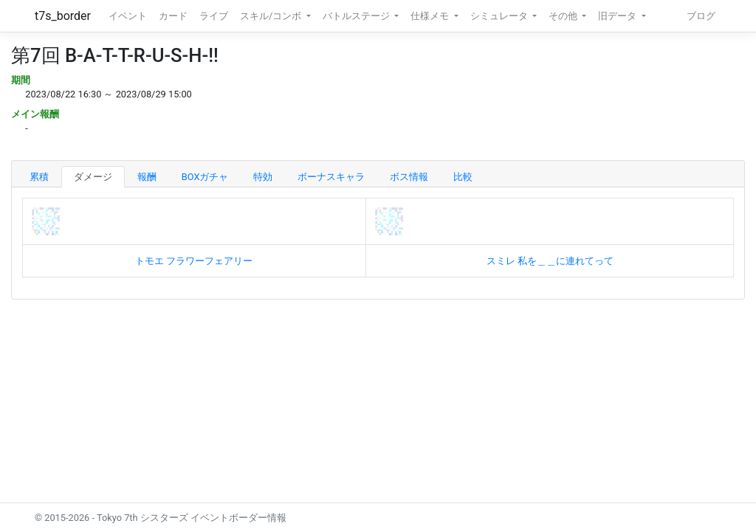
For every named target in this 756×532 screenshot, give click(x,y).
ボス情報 (409, 177)
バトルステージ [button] (357, 16)
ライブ (214, 16)
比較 (463, 177)
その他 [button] (564, 16)
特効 (263, 177)
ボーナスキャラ (331, 177)
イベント (128, 16)
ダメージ (93, 177)
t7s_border (63, 16)
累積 (39, 177)
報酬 (147, 177)
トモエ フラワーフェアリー (194, 261)
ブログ (701, 16)
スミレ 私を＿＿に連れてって (550, 261)
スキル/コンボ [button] (272, 16)
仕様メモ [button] (431, 16)
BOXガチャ (205, 177)
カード (173, 16)
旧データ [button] (618, 16)
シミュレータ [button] (500, 16)
